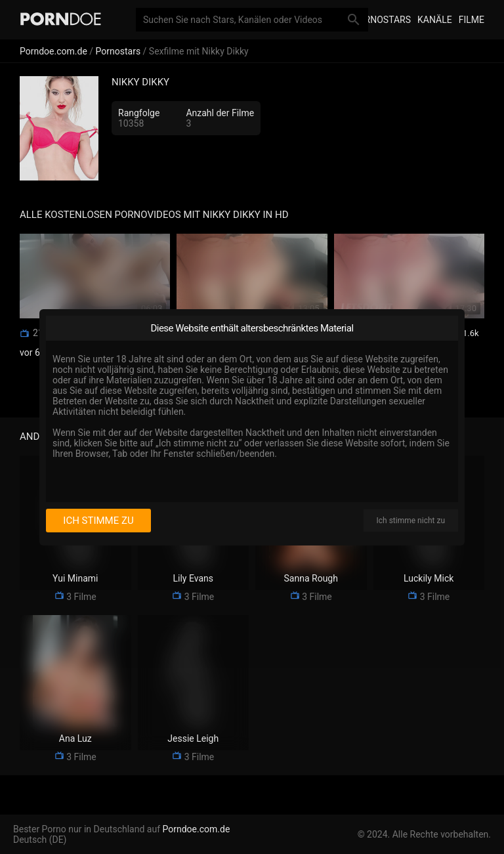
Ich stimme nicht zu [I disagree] (411, 521)
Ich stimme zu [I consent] (98, 521)
